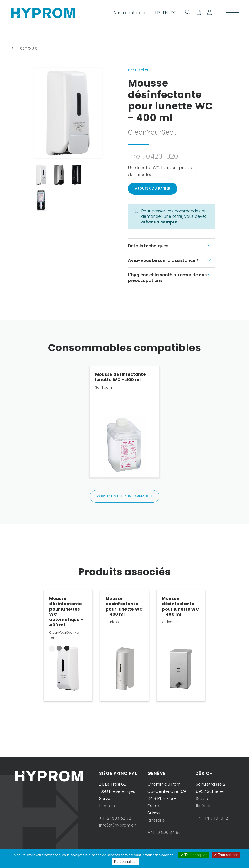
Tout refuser (226, 855)
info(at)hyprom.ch (118, 828)
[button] (208, 13)
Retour (25, 51)
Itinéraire (108, 809)
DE (172, 13)
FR (156, 13)
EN (164, 13)
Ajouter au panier (153, 191)
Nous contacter (128, 13)
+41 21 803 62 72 (115, 821)
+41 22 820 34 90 (164, 836)
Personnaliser (125, 862)
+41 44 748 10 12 (212, 821)
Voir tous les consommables (124, 499)
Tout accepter (194, 855)
